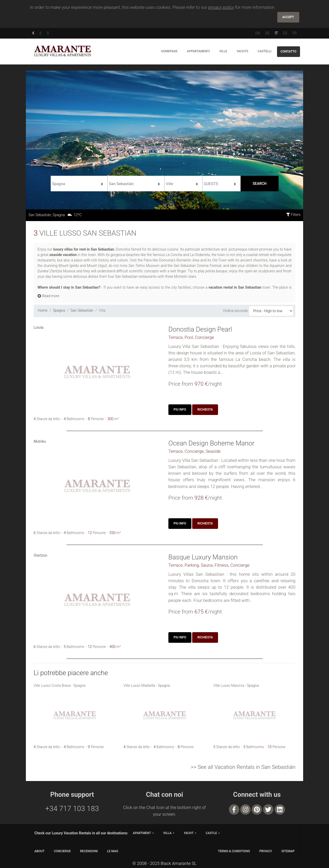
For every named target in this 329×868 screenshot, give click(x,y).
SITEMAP (288, 851)
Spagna (59, 310)
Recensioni (89, 851)
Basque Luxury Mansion (203, 557)
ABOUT (39, 851)
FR (295, 33)
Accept (288, 17)
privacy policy (221, 7)
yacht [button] (189, 833)
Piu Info (180, 410)
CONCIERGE (62, 851)
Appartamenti (198, 51)
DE (267, 33)
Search (260, 184)
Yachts (242, 51)
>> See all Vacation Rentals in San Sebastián (243, 767)
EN (258, 33)
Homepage (169, 51)
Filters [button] (293, 215)
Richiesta (205, 410)
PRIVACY (266, 851)
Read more (48, 296)
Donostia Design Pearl (200, 329)
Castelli (265, 51)
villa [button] (167, 833)
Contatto (289, 52)
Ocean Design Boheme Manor (211, 443)
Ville (223, 51)
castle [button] (211, 833)
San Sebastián (82, 310)
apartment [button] (142, 833)
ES (285, 33)
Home (43, 310)
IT (276, 33)
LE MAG (113, 851)
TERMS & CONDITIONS (234, 851)
